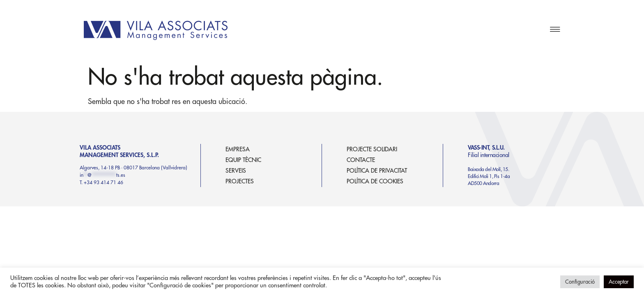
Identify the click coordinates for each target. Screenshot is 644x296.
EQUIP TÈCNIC (243, 160)
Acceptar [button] (619, 282)
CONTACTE (361, 160)
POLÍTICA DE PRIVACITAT (377, 171)
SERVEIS (236, 171)
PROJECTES (240, 181)
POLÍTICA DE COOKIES (375, 181)
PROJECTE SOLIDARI (372, 149)
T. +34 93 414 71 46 (101, 183)
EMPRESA (238, 149)
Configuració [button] (580, 282)
